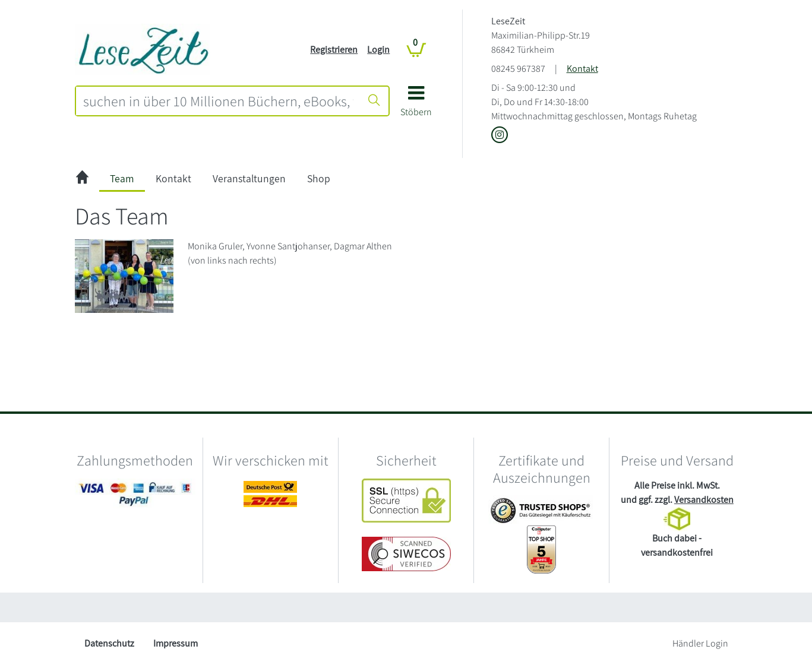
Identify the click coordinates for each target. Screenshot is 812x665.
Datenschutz (109, 643)
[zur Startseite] (82, 179)
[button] (416, 105)
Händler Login (700, 643)
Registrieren (334, 50)
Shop (319, 178)
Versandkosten (704, 500)
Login (378, 50)
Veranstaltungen (249, 178)
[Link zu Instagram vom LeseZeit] (500, 136)
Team (122, 178)
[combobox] (219, 101)
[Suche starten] (374, 101)
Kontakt (582, 69)
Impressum (176, 643)
